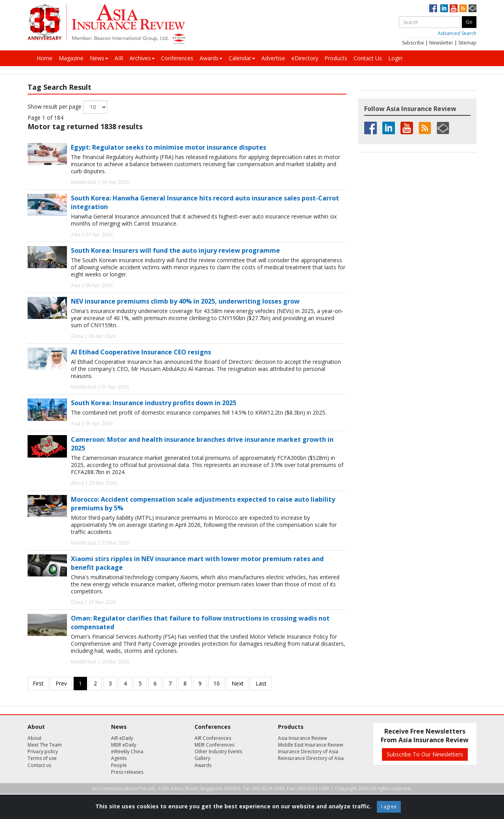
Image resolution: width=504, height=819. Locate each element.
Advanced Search (457, 33)
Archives (142, 58)
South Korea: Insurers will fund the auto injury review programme (175, 250)
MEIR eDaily (124, 745)
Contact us (39, 765)
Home (44, 58)
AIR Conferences (213, 738)
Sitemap (467, 43)
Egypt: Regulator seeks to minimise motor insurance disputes (169, 147)
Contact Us (368, 58)
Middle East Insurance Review (310, 745)
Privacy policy (43, 751)
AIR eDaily (122, 738)
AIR (119, 58)
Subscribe (413, 43)
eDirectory (305, 58)
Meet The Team (45, 745)
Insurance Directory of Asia (308, 751)
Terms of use (42, 758)
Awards (211, 58)
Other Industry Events (218, 751)
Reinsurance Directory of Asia (311, 758)
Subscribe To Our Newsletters (425, 754)
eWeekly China (127, 751)
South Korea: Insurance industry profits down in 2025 (154, 403)
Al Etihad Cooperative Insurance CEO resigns (141, 352)
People (119, 765)
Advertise (273, 58)
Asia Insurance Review (302, 738)
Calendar (242, 58)
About (34, 738)
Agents (119, 758)
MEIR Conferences (214, 745)
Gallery (202, 758)
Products (336, 58)
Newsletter (441, 43)
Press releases (127, 772)
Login (395, 58)
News (99, 58)
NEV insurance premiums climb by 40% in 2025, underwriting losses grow (185, 301)
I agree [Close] (389, 807)
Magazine (71, 58)
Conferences (177, 58)
